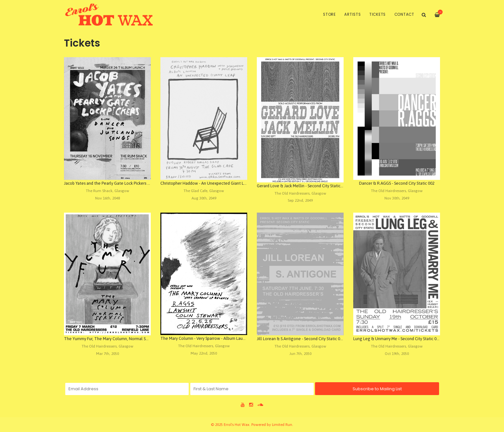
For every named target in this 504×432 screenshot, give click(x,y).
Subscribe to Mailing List (377, 389)
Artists (352, 14)
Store (329, 14)
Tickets (378, 14)
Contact (404, 14)
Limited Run (282, 424)
